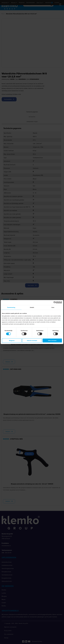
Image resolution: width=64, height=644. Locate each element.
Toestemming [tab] (11, 307)
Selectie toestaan (32, 341)
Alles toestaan (52, 341)
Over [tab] (53, 307)
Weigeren (12, 341)
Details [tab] (32, 307)
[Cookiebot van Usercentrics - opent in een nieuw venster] (55, 303)
